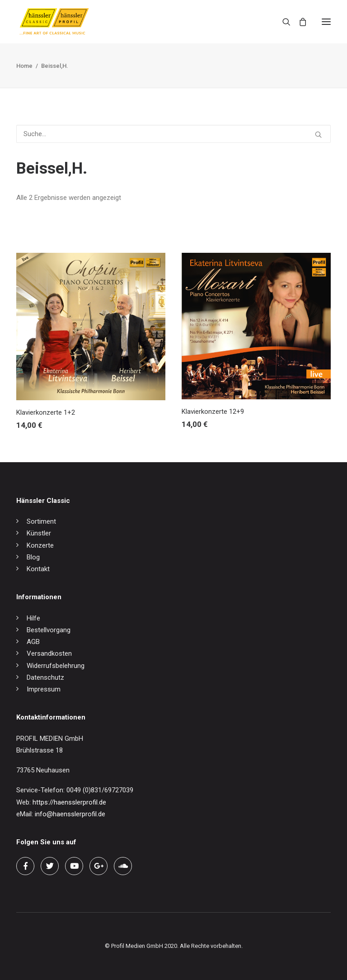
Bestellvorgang (49, 630)
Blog (33, 557)
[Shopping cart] (299, 22)
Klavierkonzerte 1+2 (46, 412)
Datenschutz (45, 677)
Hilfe (33, 618)
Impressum (44, 689)
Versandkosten (49, 653)
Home (24, 66)
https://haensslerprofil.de (69, 802)
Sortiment (41, 521)
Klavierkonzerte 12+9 (213, 412)
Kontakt (38, 569)
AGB (33, 642)
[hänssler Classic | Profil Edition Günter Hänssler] (54, 22)
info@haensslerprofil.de (70, 814)
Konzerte (40, 545)
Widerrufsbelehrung (56, 666)
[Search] (282, 22)
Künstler (39, 533)
